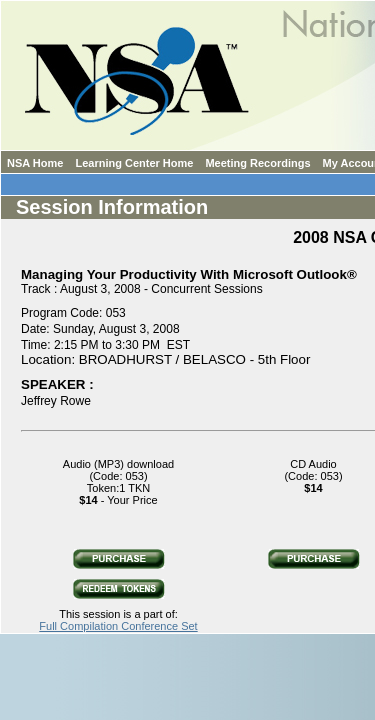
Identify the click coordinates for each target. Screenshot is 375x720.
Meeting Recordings (257, 163)
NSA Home (35, 163)
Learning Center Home (134, 163)
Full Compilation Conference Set (118, 626)
